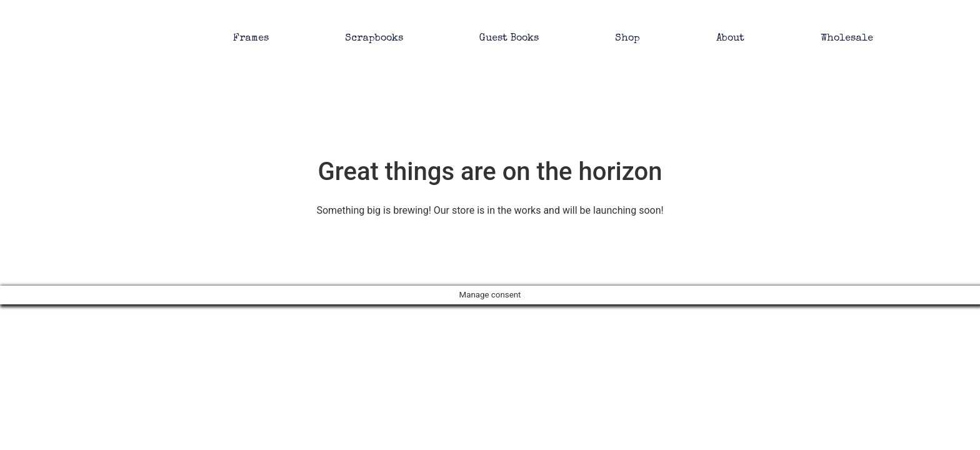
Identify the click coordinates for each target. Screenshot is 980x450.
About (730, 39)
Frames (251, 39)
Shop (627, 39)
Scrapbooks (374, 39)
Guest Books (509, 39)
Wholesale (847, 39)
